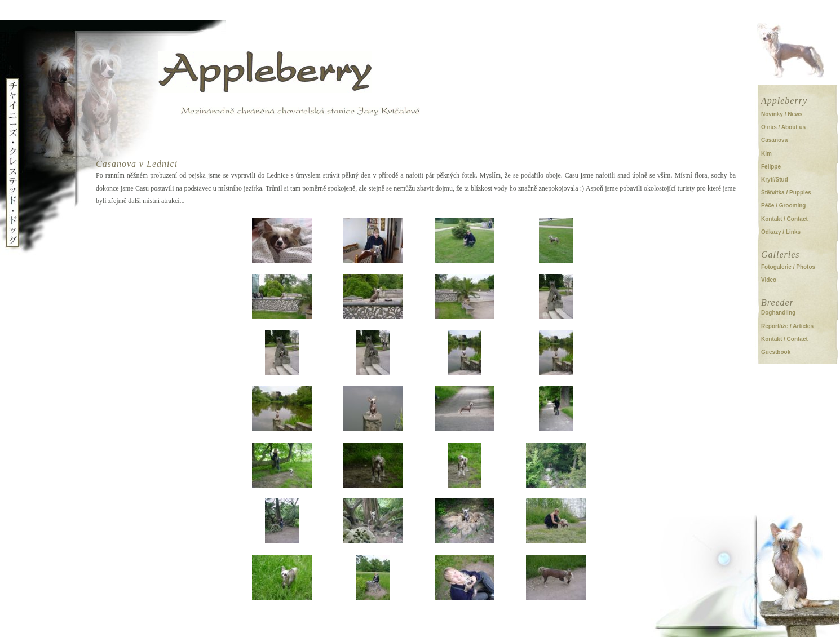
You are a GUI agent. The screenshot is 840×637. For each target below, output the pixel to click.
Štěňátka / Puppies (786, 193)
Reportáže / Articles (787, 326)
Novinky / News (782, 114)
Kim (766, 154)
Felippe (771, 167)
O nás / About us (783, 127)
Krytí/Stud (775, 180)
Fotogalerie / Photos (788, 267)
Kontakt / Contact (784, 219)
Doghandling (778, 313)
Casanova (774, 140)
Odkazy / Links (781, 232)
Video (769, 280)
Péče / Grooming (783, 205)
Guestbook (776, 352)
